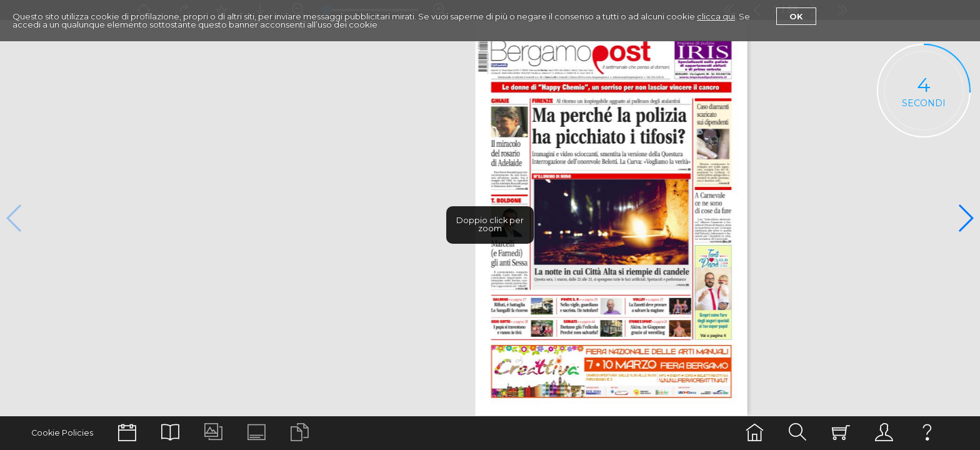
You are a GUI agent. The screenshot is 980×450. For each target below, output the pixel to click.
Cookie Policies (62, 433)
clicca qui (716, 16)
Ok (796, 16)
